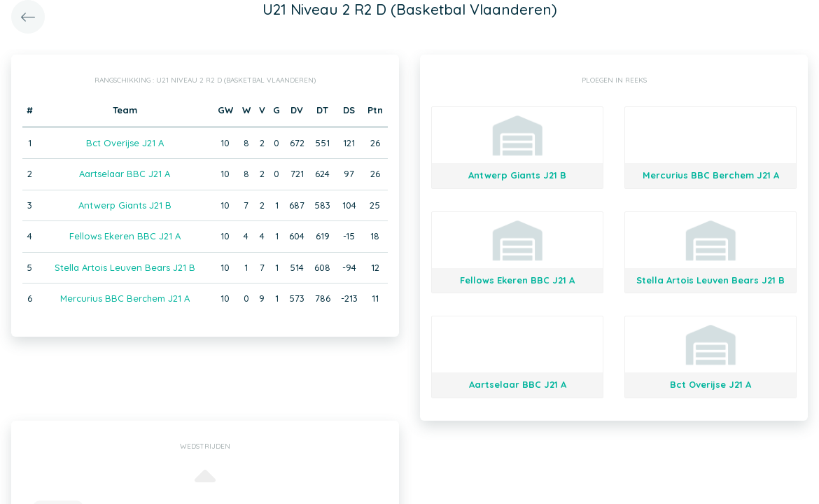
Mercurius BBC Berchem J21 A (125, 298)
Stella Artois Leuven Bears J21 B (125, 267)
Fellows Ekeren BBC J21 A (125, 236)
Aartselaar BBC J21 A (125, 174)
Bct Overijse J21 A (125, 143)
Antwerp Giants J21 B (125, 205)
